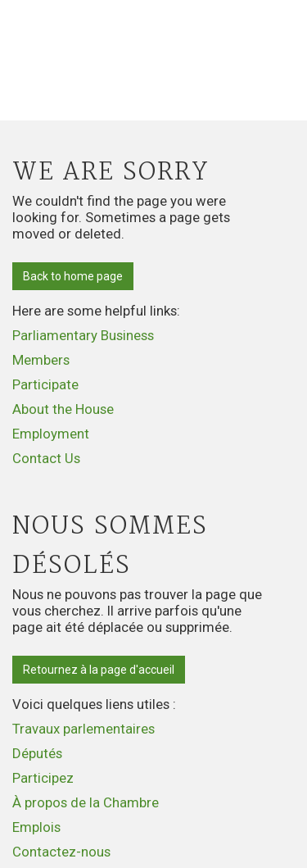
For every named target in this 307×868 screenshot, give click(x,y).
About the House (63, 409)
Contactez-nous (61, 852)
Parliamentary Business (83, 335)
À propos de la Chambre (86, 802)
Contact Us (46, 458)
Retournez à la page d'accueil (99, 670)
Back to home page (73, 276)
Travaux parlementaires (84, 729)
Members (41, 360)
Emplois (36, 827)
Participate (45, 384)
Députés (37, 753)
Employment (51, 434)
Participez (43, 778)
